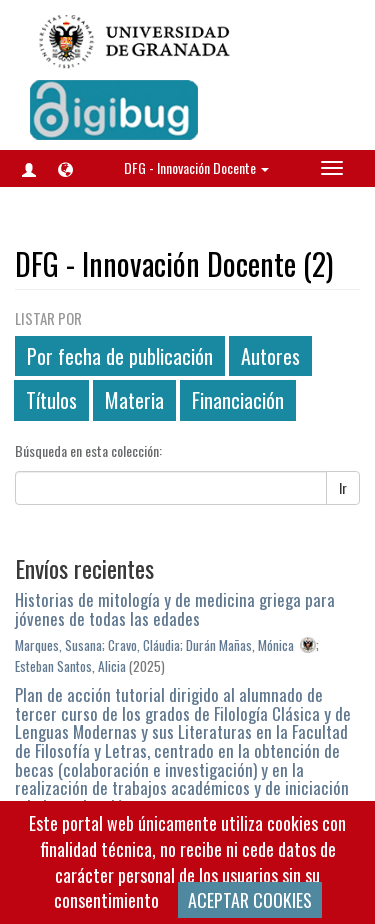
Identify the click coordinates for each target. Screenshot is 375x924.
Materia (134, 400)
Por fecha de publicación (120, 356)
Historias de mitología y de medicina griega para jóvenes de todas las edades (175, 609)
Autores (270, 356)
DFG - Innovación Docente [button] (196, 167)
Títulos (51, 400)
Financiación (238, 400)
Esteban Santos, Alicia (70, 666)
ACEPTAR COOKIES (250, 900)
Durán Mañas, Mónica (240, 645)
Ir (343, 487)
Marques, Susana (58, 645)
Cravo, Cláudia (144, 645)
